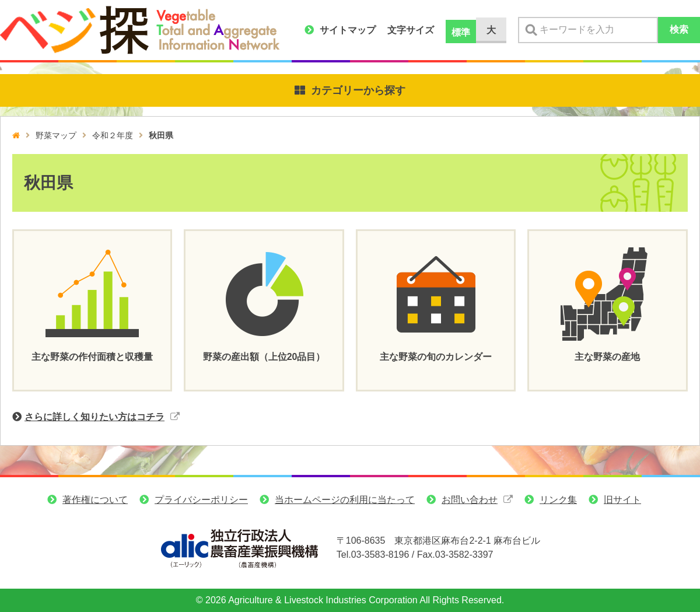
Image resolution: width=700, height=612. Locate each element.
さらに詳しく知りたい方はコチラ (94, 417)
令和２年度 (113, 135)
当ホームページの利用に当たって (345, 501)
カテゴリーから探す (358, 90)
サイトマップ (348, 30)
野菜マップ (56, 135)
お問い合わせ (470, 501)
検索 (679, 29)
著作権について (95, 501)
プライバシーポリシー (201, 501)
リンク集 (558, 501)
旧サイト (622, 501)
